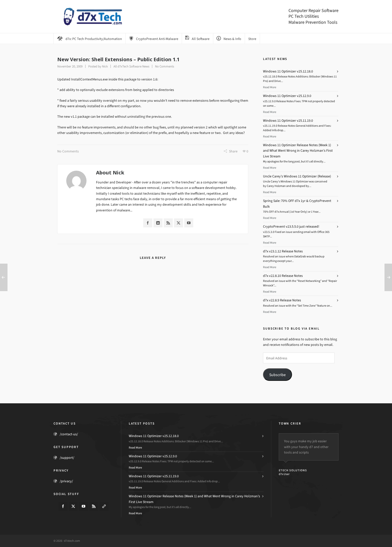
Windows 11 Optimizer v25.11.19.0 (288, 121)
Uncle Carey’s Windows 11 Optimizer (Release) (297, 176)
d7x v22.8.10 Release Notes (283, 276)
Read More (270, 87)
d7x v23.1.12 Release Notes (283, 251)
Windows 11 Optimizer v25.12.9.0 (287, 96)
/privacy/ (66, 481)
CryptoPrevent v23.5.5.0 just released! (291, 227)
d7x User (284, 474)
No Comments (164, 66)
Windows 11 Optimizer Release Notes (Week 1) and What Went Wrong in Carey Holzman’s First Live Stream (298, 151)
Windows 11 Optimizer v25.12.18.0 (288, 71)
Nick (105, 66)
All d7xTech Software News (131, 66)
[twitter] (73, 506)
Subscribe (277, 375)
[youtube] (83, 506)
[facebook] (63, 506)
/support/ (67, 458)
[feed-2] (94, 506)
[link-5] (104, 506)
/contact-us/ (69, 434)
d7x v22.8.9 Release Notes (282, 300)
